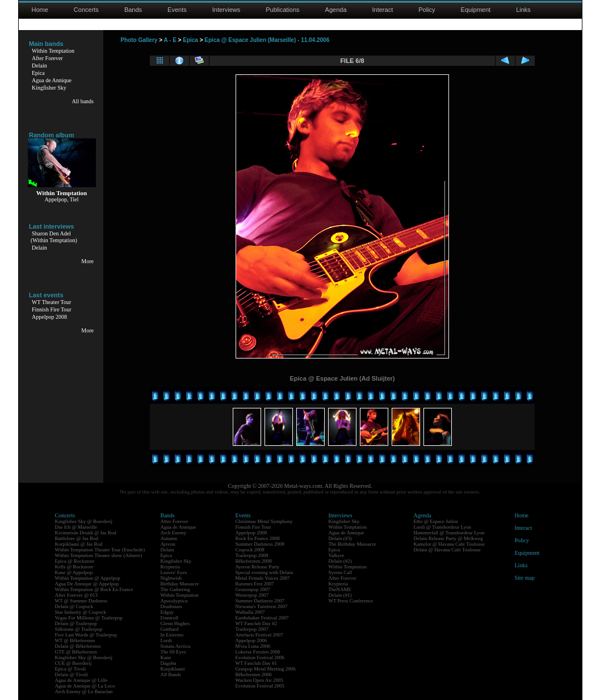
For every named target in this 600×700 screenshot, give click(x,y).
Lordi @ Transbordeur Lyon (443, 527)
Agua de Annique (52, 80)
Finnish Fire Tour (52, 309)
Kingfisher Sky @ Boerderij (84, 521)
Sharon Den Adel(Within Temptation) (54, 237)
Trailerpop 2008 (252, 555)
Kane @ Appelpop (74, 572)
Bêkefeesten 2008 (254, 561)
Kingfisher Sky (49, 88)
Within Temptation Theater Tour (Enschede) (100, 550)
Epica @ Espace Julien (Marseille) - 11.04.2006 (267, 40)
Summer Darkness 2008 (260, 544)
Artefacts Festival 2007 (259, 635)
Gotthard (170, 629)
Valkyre (337, 555)
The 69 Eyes (173, 652)
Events (177, 10)
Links (523, 10)
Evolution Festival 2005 (260, 686)
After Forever (47, 58)
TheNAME (340, 589)
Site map (525, 578)
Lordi (166, 640)
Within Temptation (53, 51)
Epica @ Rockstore (75, 561)
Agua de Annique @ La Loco (85, 686)
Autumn (169, 538)
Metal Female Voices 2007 (263, 578)
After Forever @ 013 (77, 595)
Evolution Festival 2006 (260, 657)
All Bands (171, 674)
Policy (427, 10)
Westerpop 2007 (252, 595)
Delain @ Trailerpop (76, 623)
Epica (38, 73)
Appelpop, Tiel (61, 199)
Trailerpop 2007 (252, 629)
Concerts (86, 10)
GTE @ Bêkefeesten (76, 652)
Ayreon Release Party (258, 567)
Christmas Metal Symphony (264, 521)
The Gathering (175, 589)
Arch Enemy (174, 533)
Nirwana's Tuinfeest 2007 (262, 606)
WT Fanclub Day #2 (257, 623)
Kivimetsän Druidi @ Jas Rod (86, 533)
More (87, 261)
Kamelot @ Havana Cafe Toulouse (449, 544)
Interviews (226, 10)
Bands (133, 10)
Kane (166, 657)
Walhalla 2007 (250, 612)
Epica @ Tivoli (71, 669)
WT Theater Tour (51, 302)
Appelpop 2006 (251, 640)
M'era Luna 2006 (253, 646)
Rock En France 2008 (258, 538)
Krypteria (170, 567)
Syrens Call (341, 572)
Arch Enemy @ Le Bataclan (84, 691)
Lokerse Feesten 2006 (258, 652)
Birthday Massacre (180, 584)
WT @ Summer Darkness (81, 601)
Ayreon (168, 544)
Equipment (476, 10)
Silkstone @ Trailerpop (79, 629)
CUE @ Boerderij (74, 663)
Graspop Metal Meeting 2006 (266, 669)
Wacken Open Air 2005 (260, 680)
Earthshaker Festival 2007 (262, 618)
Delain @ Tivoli (72, 674)
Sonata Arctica (176, 646)
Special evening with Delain (265, 572)
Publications (282, 10)
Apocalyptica (174, 601)
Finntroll (170, 618)
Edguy (167, 612)
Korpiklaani (173, 669)
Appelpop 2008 (49, 317)
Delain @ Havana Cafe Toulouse (447, 550)
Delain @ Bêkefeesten (78, 646)
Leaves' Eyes (174, 572)
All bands (83, 101)
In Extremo (172, 635)
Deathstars (171, 606)
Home (40, 10)
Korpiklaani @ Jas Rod (79, 544)
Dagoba (169, 663)
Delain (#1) (340, 595)
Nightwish (171, 578)
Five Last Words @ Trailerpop (86, 635)
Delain (39, 66)
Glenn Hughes (175, 623)
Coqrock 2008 (250, 550)
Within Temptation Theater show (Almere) (99, 555)
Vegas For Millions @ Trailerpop (89, 618)
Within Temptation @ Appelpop (88, 578)
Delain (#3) (340, 538)
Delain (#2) (340, 561)
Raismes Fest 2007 (255, 584)
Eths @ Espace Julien (436, 521)
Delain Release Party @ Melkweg (448, 538)
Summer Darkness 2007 (260, 601)
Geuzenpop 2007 (253, 589)
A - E (170, 40)
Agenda (336, 10)
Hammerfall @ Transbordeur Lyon (449, 533)
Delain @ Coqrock (74, 606)
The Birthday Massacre (353, 544)
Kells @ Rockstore (74, 567)
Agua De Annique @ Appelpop (87, 584)
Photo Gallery (139, 40)
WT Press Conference (351, 601)
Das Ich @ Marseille (76, 527)
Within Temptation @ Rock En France (94, 589)
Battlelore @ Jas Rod (77, 538)
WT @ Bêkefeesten (75, 640)
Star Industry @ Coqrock (81, 612)
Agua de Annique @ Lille (81, 680)
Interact (383, 10)
